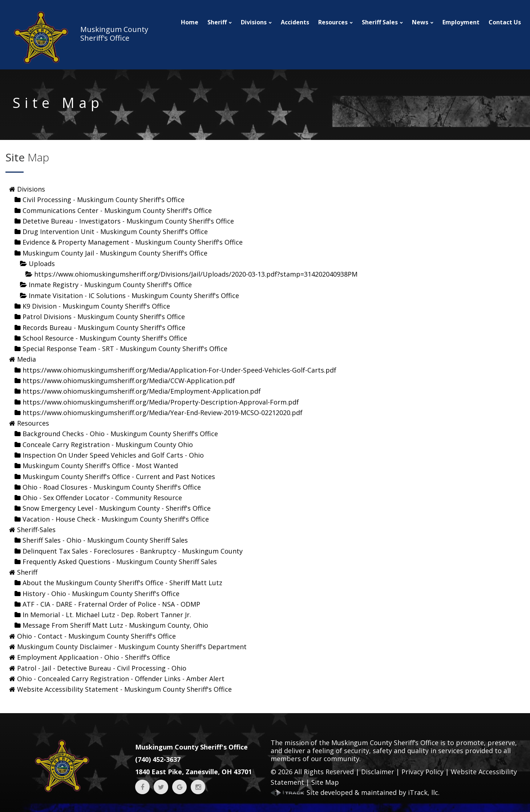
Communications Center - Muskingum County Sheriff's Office (117, 210)
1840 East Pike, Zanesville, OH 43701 (193, 772)
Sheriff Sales (380, 22)
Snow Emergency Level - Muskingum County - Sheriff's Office (117, 508)
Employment (461, 22)
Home (190, 22)
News (420, 22)
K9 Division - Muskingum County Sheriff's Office (96, 306)
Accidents (295, 22)
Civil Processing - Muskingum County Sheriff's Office (104, 200)
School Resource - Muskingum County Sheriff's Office (105, 338)
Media (27, 359)
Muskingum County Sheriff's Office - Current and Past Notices (119, 477)
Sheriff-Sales (36, 530)
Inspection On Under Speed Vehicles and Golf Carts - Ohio (113, 455)
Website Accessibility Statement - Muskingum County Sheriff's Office (124, 689)
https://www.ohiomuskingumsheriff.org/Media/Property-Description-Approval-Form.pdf (161, 402)
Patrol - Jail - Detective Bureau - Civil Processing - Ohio (102, 668)
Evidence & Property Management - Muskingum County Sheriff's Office (133, 242)
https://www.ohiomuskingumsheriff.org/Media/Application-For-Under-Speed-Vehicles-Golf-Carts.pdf (179, 370)
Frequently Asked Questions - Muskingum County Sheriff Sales (120, 562)
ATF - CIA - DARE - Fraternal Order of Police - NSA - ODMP (111, 604)
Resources (333, 22)
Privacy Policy (422, 772)
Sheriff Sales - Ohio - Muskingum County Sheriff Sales (105, 540)
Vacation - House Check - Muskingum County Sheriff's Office (116, 519)
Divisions (254, 22)
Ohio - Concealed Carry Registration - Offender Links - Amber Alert (121, 679)
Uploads (42, 264)
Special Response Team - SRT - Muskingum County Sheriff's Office (125, 349)
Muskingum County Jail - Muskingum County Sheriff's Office (115, 253)
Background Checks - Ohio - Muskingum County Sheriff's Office (120, 434)
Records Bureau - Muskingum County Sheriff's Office (104, 327)
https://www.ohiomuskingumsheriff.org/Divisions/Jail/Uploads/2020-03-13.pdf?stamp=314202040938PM (196, 274)
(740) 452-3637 (158, 759)
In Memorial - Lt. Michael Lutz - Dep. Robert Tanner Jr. (107, 615)
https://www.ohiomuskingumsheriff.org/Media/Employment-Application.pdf (142, 391)
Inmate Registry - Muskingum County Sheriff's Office (110, 285)
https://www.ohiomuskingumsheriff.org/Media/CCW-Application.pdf (129, 381)
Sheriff (217, 22)
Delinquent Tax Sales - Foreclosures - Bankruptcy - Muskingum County (133, 551)
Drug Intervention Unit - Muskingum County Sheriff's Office (115, 232)
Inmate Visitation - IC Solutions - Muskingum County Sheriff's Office (134, 296)
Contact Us (505, 22)
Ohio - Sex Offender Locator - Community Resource (102, 498)
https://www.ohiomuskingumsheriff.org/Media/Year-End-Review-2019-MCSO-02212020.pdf (163, 413)
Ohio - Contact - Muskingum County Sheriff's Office (96, 636)
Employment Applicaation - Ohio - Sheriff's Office (94, 657)
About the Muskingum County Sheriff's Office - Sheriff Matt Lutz (122, 583)
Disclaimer (378, 772)
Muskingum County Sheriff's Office (191, 747)
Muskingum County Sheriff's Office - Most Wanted (100, 466)
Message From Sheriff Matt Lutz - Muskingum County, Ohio (115, 625)
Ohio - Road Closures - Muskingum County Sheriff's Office (112, 487)
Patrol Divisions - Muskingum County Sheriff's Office (104, 317)
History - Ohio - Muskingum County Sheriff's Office (101, 594)
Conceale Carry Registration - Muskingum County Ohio (108, 445)
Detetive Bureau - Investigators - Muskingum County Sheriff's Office (128, 221)
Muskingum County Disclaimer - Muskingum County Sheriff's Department (132, 647)
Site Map (325, 782)
